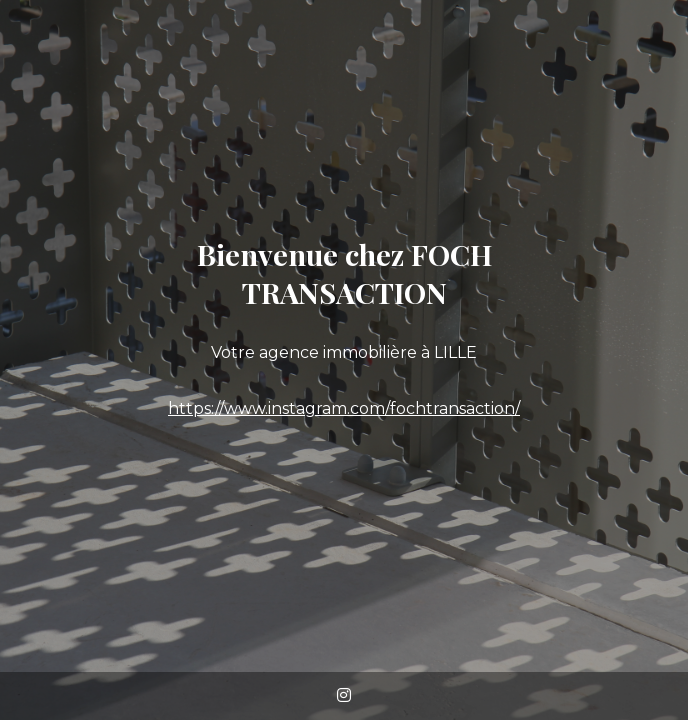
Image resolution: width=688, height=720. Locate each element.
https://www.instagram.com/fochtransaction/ (344, 408)
